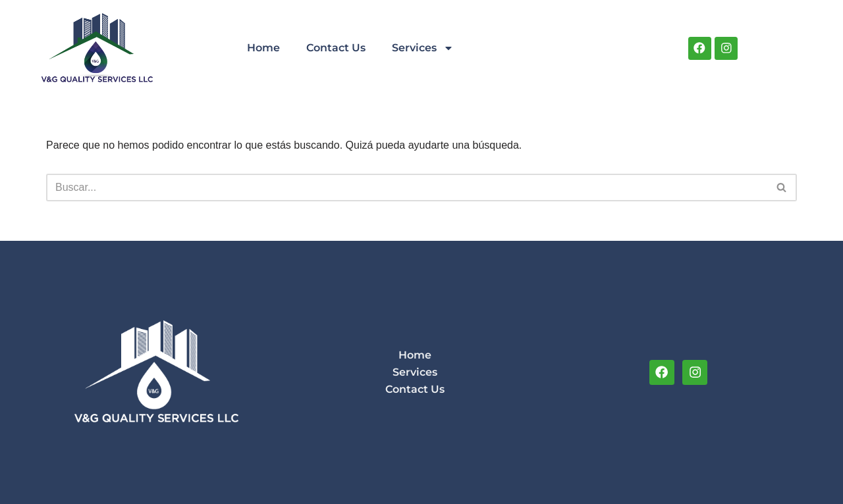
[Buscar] (407, 188)
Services (423, 48)
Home (263, 48)
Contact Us (336, 48)
